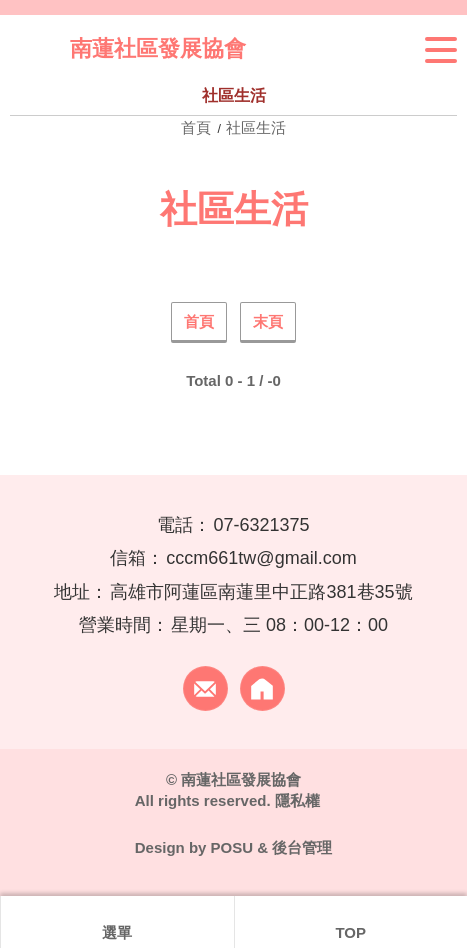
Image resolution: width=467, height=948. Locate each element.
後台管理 (302, 847)
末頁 (268, 321)
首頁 (198, 127)
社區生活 (256, 127)
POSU (232, 847)
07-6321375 (261, 525)
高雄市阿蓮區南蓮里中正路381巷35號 (261, 592)
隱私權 (297, 800)
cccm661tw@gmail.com (261, 558)
